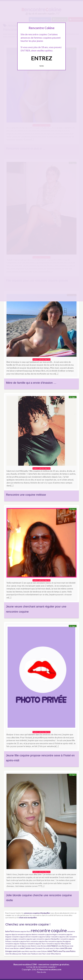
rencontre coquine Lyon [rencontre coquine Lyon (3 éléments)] (27, 939)
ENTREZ (42, 58)
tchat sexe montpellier (28, 917)
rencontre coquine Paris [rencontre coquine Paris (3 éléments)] (21, 941)
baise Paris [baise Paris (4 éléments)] (10, 931)
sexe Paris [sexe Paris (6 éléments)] (53, 951)
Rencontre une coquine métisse (26, 495)
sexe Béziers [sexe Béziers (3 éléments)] (15, 948)
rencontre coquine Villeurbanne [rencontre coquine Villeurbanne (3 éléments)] (58, 944)
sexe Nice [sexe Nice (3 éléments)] (33, 951)
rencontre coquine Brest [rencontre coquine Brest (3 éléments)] (21, 937)
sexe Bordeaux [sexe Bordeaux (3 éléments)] (64, 946)
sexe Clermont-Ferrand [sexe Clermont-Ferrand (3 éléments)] (40, 948)
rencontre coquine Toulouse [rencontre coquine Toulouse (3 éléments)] (16, 944)
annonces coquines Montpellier (37, 913)
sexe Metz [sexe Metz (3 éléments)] (25, 951)
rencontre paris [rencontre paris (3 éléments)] (11, 946)
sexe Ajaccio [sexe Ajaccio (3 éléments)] (22, 946)
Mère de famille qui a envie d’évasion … (31, 383)
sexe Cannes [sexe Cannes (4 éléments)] (25, 948)
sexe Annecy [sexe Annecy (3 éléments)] (42, 946)
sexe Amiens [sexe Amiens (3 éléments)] (32, 946)
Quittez (42, 66)
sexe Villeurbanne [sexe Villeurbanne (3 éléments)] (54, 954)
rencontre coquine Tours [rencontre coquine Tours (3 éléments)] (36, 944)
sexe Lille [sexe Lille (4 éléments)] (64, 948)
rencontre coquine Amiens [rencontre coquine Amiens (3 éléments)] (27, 934)
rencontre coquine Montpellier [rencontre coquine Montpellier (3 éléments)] (48, 939)
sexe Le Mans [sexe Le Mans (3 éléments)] (55, 948)
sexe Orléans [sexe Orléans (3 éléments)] (42, 951)
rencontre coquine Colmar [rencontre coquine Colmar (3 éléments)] (41, 937)
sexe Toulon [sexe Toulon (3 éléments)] (22, 954)
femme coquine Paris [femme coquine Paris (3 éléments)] (22, 931)
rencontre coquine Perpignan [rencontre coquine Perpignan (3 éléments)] (59, 941)
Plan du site (41, 972)
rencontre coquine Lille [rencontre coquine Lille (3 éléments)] (60, 937)
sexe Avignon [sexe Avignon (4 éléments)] (52, 946)
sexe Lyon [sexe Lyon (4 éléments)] (17, 951)
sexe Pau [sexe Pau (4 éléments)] (62, 951)
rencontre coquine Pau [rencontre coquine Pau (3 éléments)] (39, 941)
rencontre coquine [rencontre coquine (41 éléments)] (49, 930)
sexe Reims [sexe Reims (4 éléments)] (71, 951)
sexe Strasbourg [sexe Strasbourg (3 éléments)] (11, 954)
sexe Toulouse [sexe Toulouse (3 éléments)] (32, 954)
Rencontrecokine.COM (25, 964)
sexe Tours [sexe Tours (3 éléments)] (42, 954)
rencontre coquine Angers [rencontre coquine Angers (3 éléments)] (48, 934)
